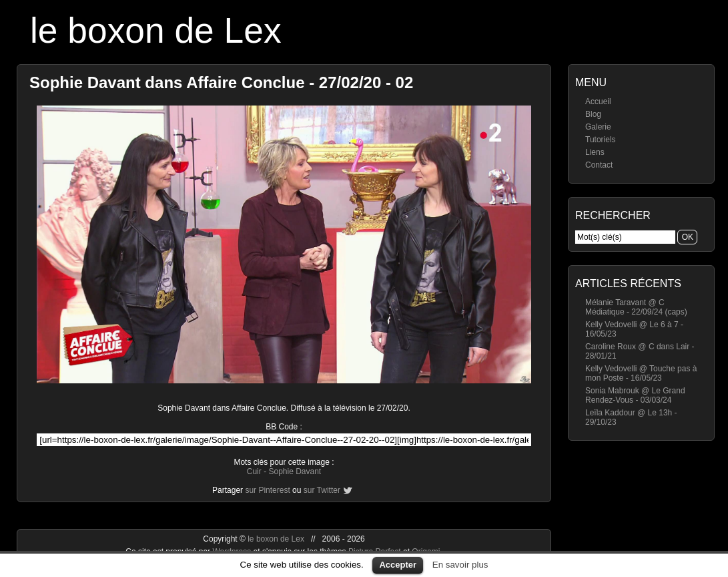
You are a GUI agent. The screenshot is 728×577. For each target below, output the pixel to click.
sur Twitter (322, 490)
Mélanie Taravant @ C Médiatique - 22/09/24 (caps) (636, 307)
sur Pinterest (267, 490)
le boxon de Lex (156, 30)
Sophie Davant (295, 471)
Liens (595, 152)
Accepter (398, 565)
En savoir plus (460, 565)
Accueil (598, 102)
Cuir (254, 471)
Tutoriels (601, 140)
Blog (593, 114)
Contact (599, 165)
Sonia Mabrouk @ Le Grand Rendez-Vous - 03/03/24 (635, 395)
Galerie (598, 127)
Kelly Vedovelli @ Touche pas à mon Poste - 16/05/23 (641, 373)
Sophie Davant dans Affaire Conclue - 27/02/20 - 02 (221, 82)
